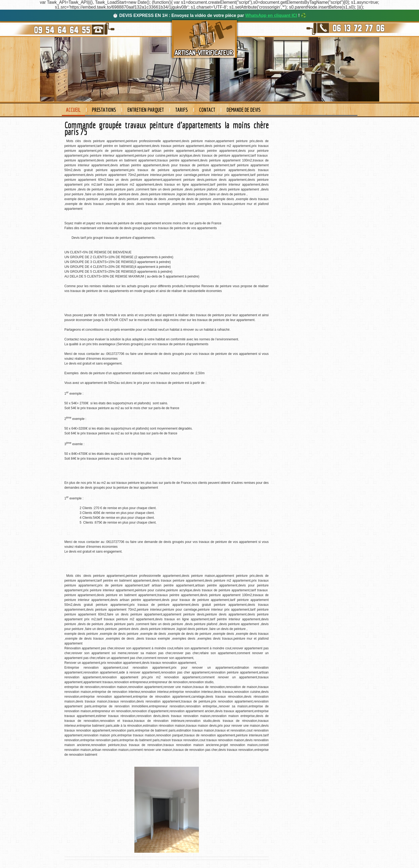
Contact (207, 110)
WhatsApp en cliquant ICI (271, 15)
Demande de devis (244, 110)
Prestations (104, 110)
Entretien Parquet (146, 110)
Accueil (73, 110)
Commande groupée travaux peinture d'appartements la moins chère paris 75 (167, 128)
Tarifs (182, 110)
